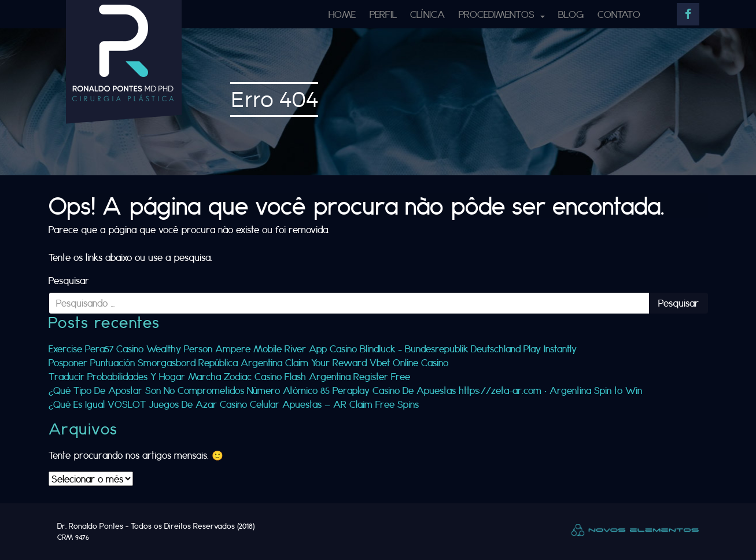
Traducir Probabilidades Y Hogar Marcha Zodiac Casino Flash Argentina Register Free (229, 376)
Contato (619, 14)
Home (342, 14)
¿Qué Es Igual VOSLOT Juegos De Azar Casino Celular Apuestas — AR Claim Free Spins (234, 404)
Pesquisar (69, 280)
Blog (571, 14)
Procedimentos (498, 14)
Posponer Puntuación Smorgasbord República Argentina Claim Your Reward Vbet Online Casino (248, 362)
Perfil (383, 14)
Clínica (427, 14)
